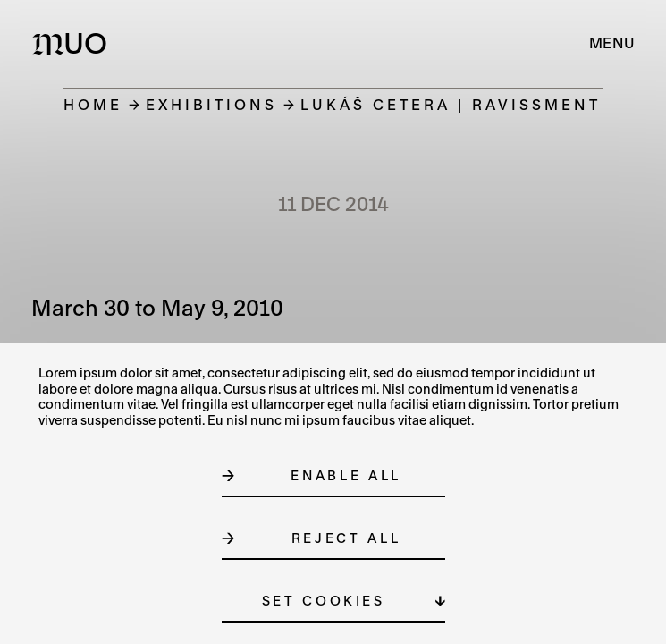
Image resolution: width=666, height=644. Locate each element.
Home (93, 104)
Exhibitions (211, 104)
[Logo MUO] (74, 43)
